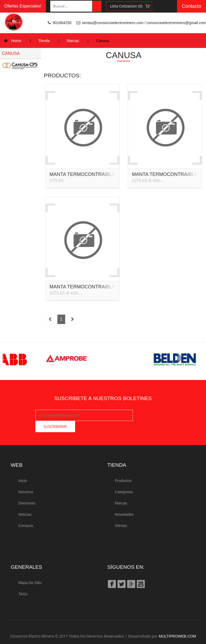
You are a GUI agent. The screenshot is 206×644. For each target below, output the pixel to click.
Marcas (73, 41)
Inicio (23, 469)
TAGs (23, 581)
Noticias (25, 502)
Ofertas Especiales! (23, 6)
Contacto (192, 6)
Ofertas (121, 513)
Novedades (124, 502)
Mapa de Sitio (30, 570)
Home (16, 41)
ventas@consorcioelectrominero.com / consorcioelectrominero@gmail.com (144, 23)
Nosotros (26, 480)
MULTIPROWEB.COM (177, 623)
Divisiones (27, 491)
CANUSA (11, 53)
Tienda (44, 41)
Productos (123, 469)
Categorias (124, 480)
